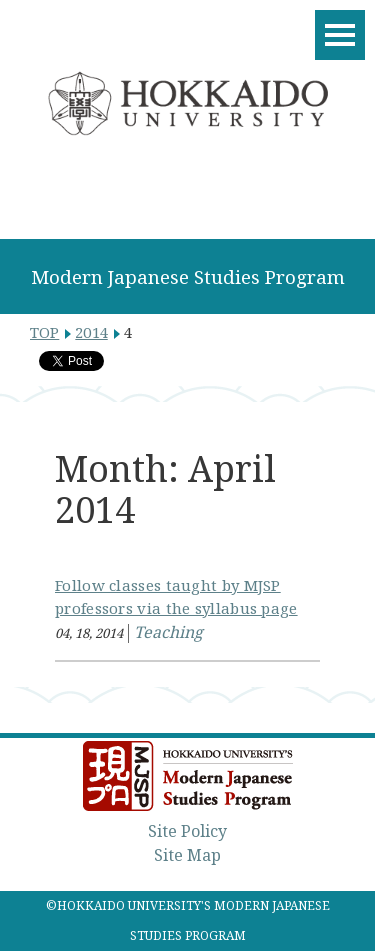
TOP (44, 332)
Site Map (187, 855)
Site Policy (187, 831)
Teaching (168, 632)
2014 (91, 332)
